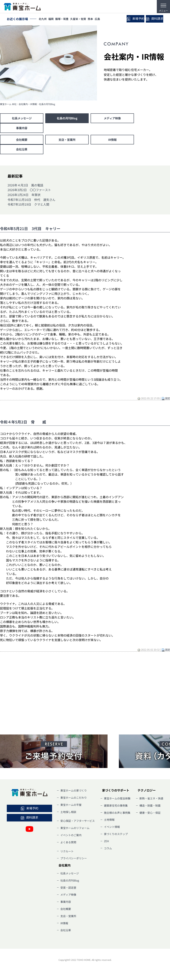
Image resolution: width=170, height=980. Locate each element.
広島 (104, 19)
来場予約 (131, 19)
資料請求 (153, 19)
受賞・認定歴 (68, 889)
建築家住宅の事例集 (116, 807)
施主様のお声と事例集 (117, 814)
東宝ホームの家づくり (74, 792)
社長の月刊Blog (47, 104)
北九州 (43, 19)
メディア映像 (112, 118)
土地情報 (109, 821)
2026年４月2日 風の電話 (25, 187)
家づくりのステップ (116, 836)
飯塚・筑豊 (65, 19)
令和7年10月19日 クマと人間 (28, 206)
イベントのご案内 (71, 837)
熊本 (95, 19)
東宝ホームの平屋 (71, 806)
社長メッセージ (22, 118)
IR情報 (112, 141)
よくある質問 (68, 844)
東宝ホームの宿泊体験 (117, 800)
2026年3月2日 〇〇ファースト (29, 191)
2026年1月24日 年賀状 (24, 196)
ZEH (106, 843)
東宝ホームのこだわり (74, 799)
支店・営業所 (67, 141)
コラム (108, 850)
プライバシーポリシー (74, 860)
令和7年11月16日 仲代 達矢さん (31, 201)
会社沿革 (22, 151)
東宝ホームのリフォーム (75, 830)
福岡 (53, 19)
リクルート (67, 853)
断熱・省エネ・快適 (151, 800)
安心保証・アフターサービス (78, 822)
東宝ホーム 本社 (8, 104)
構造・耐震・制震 (150, 807)
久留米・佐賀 (82, 19)
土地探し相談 (68, 814)
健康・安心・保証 (150, 814)
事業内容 (22, 129)
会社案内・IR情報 (28, 104)
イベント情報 (112, 828)
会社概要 (22, 141)
